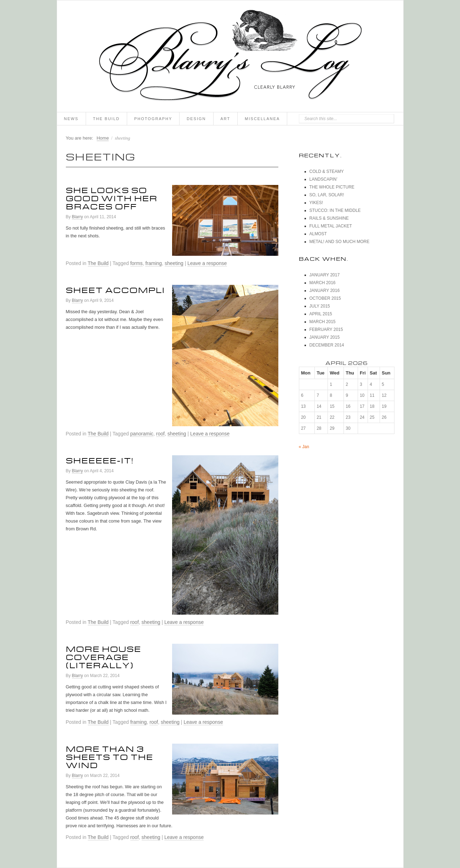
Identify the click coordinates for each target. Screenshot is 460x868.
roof (160, 434)
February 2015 (326, 329)
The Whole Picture (332, 187)
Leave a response (207, 263)
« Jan (304, 447)
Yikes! (316, 203)
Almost (318, 234)
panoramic (142, 434)
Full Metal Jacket (331, 226)
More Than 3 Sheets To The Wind (110, 756)
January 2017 (325, 275)
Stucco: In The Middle (335, 210)
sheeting (174, 263)
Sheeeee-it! (100, 459)
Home (103, 138)
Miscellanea (262, 119)
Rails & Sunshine (329, 218)
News (71, 119)
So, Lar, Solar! (327, 195)
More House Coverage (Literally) (104, 656)
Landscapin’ (323, 179)
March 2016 (323, 283)
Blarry (77, 217)
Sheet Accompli (115, 289)
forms (137, 263)
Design (196, 119)
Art (226, 119)
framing (154, 263)
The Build (106, 119)
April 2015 (321, 314)
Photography (153, 119)
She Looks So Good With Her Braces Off (112, 197)
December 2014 (327, 345)
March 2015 (323, 322)
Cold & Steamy (327, 171)
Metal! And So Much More (340, 242)
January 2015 (325, 337)
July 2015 (320, 306)
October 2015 (325, 298)
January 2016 (325, 291)
